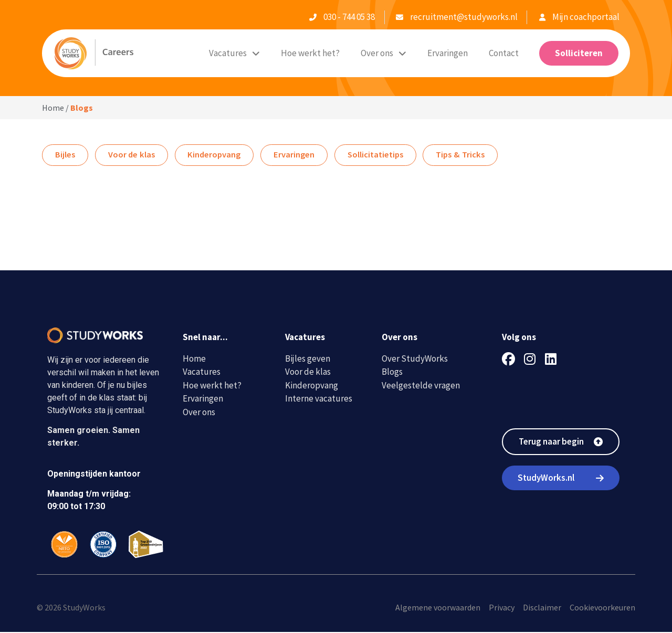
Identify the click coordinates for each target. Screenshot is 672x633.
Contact (504, 53)
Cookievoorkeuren (602, 608)
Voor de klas (135, 155)
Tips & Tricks (477, 155)
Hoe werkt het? (310, 53)
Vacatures (234, 53)
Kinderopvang (221, 155)
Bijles (66, 155)
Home (53, 108)
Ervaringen (448, 53)
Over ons (384, 53)
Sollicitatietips (389, 155)
